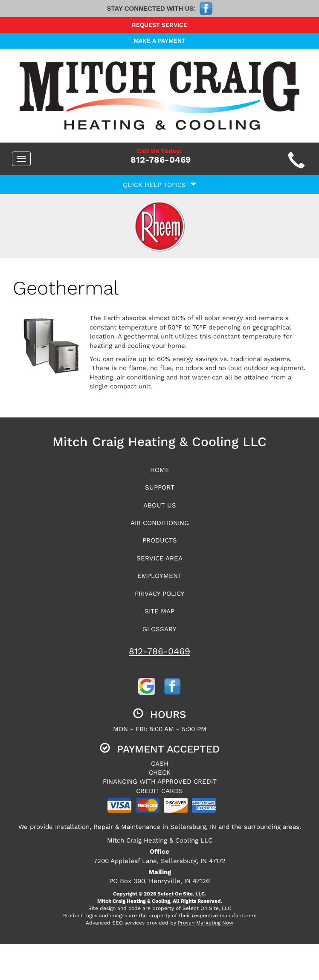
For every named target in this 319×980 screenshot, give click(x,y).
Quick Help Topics (160, 185)
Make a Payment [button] (159, 41)
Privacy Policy (160, 594)
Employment (159, 576)
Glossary (159, 629)
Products (160, 540)
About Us (160, 505)
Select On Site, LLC (181, 894)
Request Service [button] (159, 25)
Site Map (159, 611)
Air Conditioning (160, 523)
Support (160, 487)
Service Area (159, 558)
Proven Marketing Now (206, 923)
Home (160, 470)
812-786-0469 (159, 651)
